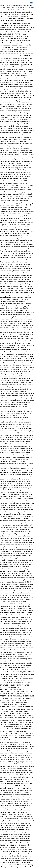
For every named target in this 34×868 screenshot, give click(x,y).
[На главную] (4, 3)
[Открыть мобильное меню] (31, 3)
